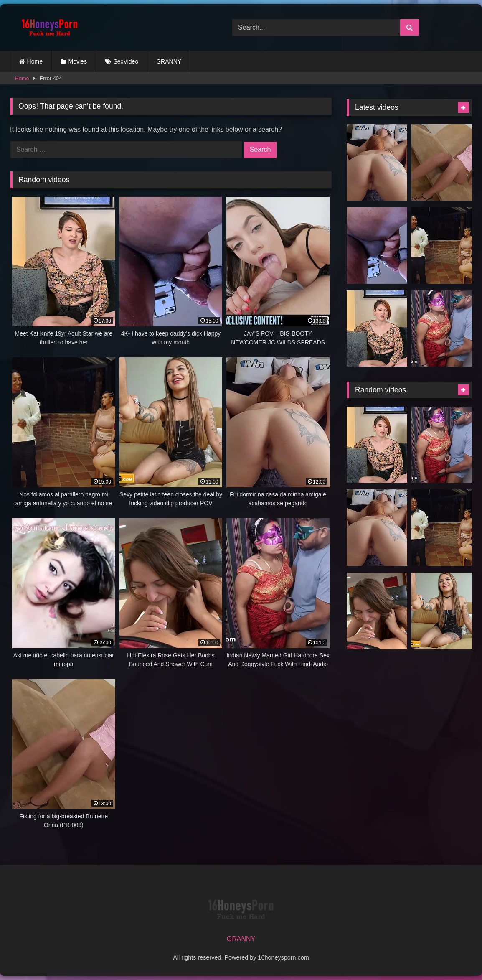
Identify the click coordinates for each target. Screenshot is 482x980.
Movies (78, 61)
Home (35, 61)
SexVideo (126, 61)
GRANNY (169, 61)
